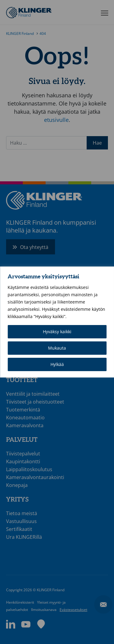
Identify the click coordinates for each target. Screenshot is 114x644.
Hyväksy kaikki (57, 332)
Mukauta (57, 348)
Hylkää (57, 364)
